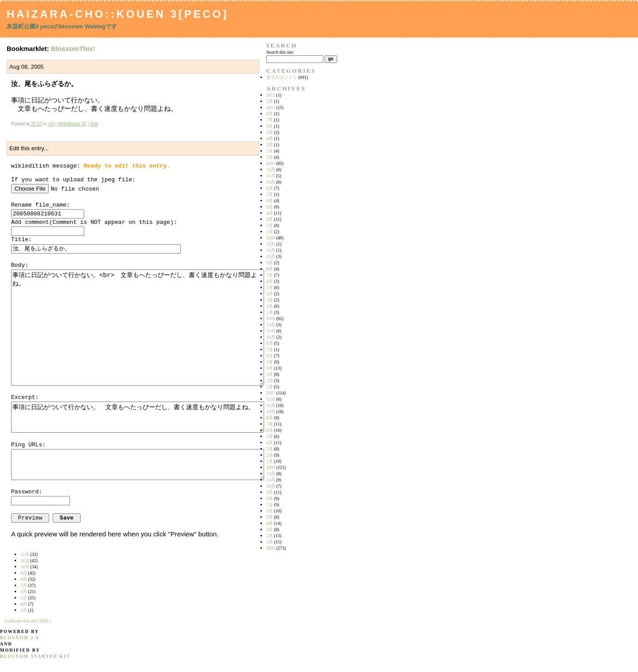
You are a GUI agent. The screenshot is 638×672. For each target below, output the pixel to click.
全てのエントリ (282, 77)
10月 (271, 182)
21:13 (37, 124)
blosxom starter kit (35, 656)
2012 (271, 95)
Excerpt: (25, 397)
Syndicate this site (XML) (27, 621)
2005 (271, 548)
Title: (21, 240)
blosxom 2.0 (19, 638)
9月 (270, 188)
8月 (270, 114)
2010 (271, 163)
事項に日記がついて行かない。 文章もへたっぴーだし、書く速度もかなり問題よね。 (138, 417)
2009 (271, 238)
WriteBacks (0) (72, 124)
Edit (94, 124)
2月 (270, 151)
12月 (271, 170)
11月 (271, 176)
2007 (271, 393)
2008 (271, 318)
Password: (27, 492)
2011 (271, 107)
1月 (270, 157)
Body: (20, 265)
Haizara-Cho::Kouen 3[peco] (118, 14)
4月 (270, 139)
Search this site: (280, 52)
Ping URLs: (28, 445)
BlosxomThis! (73, 49)
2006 (271, 467)
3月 (270, 145)
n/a (51, 124)
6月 (270, 126)
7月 (270, 120)
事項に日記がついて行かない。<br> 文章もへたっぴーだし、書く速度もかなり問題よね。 (138, 328)
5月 (270, 101)
